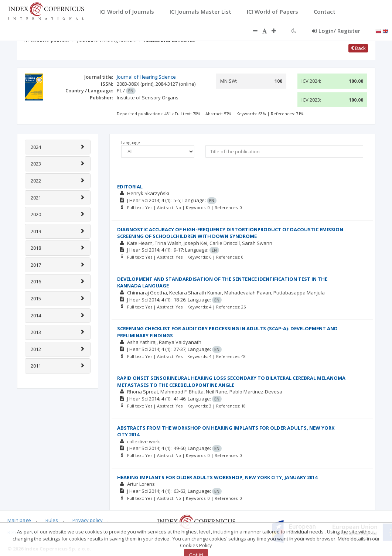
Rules (52, 520)
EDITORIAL (130, 187)
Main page (19, 520)
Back (358, 48)
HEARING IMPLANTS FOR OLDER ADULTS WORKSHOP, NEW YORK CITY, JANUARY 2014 (217, 477)
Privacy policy (88, 520)
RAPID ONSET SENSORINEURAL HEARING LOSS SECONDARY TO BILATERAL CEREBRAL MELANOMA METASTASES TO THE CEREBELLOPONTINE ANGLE (231, 381)
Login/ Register (336, 31)
